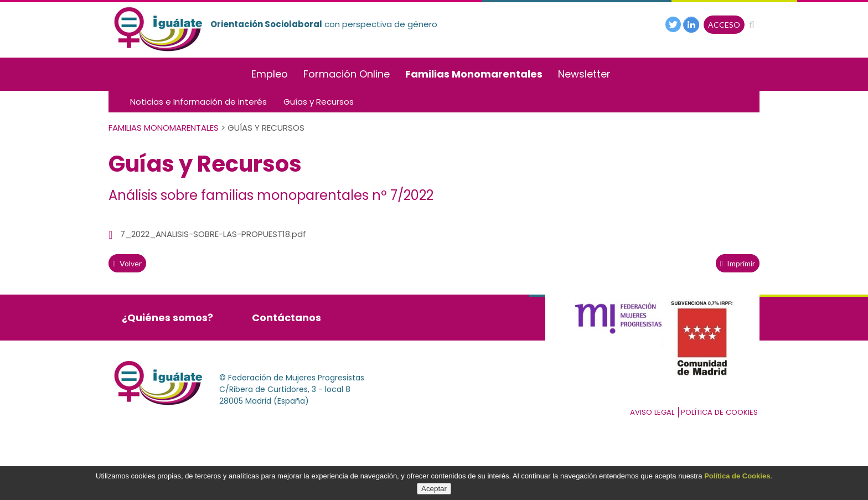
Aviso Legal (652, 412)
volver (127, 263)
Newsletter (584, 74)
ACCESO (724, 25)
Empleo (270, 74)
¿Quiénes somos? (167, 318)
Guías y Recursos (319, 102)
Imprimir (738, 263)
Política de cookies (719, 412)
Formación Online (347, 74)
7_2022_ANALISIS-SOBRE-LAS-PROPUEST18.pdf (213, 234)
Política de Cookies (737, 476)
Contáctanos (286, 318)
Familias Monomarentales (474, 74)
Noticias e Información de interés (198, 102)
